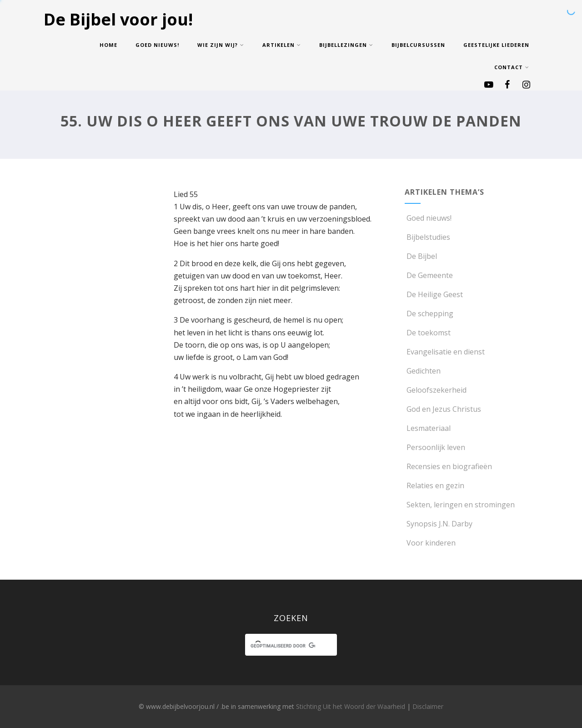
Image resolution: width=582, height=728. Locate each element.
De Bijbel (421, 256)
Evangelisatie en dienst (445, 352)
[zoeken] (283, 646)
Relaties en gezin (434, 485)
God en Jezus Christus (443, 409)
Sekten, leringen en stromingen (460, 505)
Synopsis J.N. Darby (439, 524)
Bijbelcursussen (418, 45)
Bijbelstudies (427, 237)
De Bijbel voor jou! (118, 19)
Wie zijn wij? (221, 45)
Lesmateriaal (428, 428)
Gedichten (423, 371)
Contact (512, 67)
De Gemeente (429, 275)
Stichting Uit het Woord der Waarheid (351, 706)
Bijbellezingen (346, 45)
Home (108, 45)
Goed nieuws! (157, 45)
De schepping (429, 313)
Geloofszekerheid (436, 390)
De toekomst (428, 333)
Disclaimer (428, 706)
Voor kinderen (430, 543)
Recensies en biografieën (448, 466)
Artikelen (282, 45)
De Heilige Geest (434, 294)
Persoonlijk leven (435, 447)
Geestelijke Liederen (496, 45)
